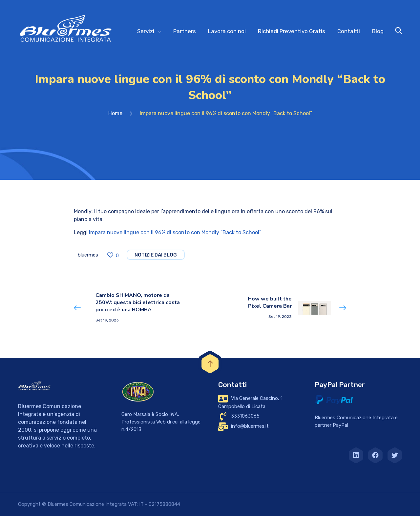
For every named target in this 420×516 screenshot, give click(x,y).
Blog (378, 31)
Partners (185, 31)
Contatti (349, 31)
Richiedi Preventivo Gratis (292, 31)
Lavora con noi (227, 31)
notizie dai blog (156, 255)
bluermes (88, 255)
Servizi (146, 31)
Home (115, 113)
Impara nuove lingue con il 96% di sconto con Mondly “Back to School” (175, 232)
